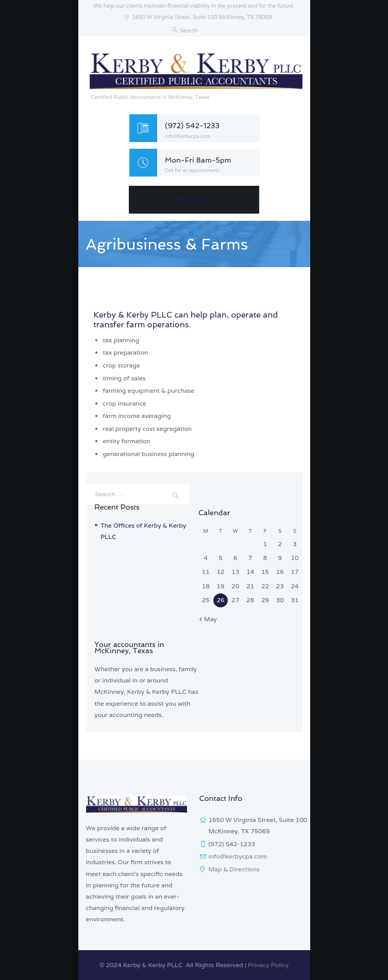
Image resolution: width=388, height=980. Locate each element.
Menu (199, 199)
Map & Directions (234, 869)
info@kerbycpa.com (188, 136)
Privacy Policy (268, 965)
